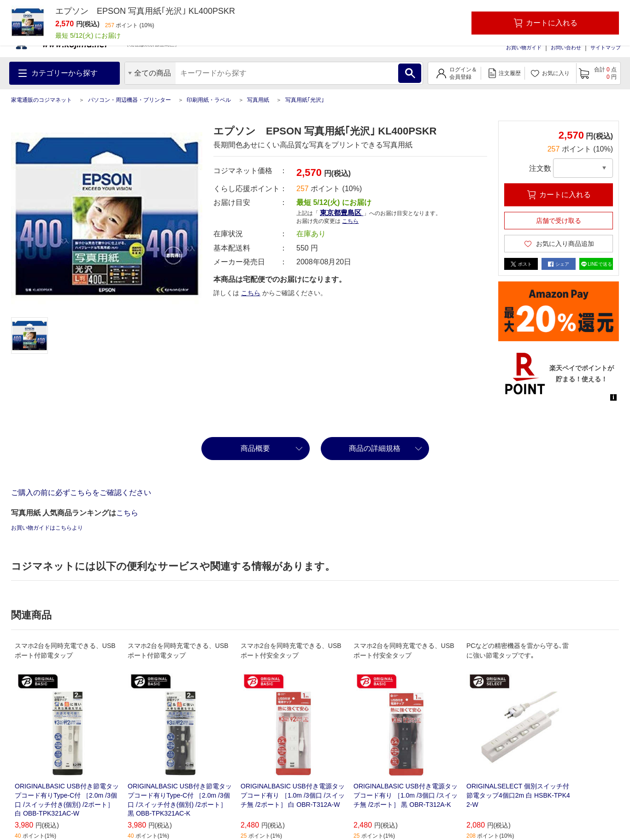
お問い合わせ (566, 47)
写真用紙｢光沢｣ (305, 100)
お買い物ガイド (524, 47)
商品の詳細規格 (375, 448)
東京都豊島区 (341, 213)
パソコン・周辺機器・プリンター (130, 100)
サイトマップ (606, 47)
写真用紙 (258, 100)
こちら (350, 221)
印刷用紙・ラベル (209, 100)
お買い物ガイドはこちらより (47, 528)
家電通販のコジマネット (41, 100)
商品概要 (255, 448)
